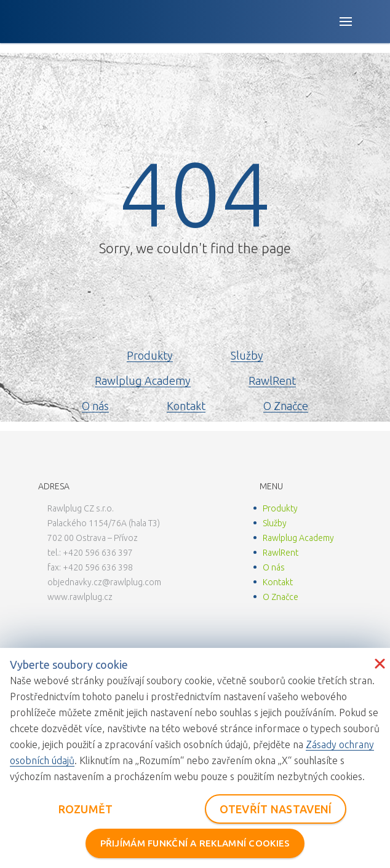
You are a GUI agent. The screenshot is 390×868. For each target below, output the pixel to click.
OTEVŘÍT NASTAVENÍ (276, 809)
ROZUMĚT (86, 809)
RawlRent (272, 381)
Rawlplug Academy (143, 381)
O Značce (286, 406)
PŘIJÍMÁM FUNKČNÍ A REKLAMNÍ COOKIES (195, 843)
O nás (95, 406)
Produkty (150, 355)
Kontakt (186, 406)
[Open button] (346, 22)
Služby (247, 355)
